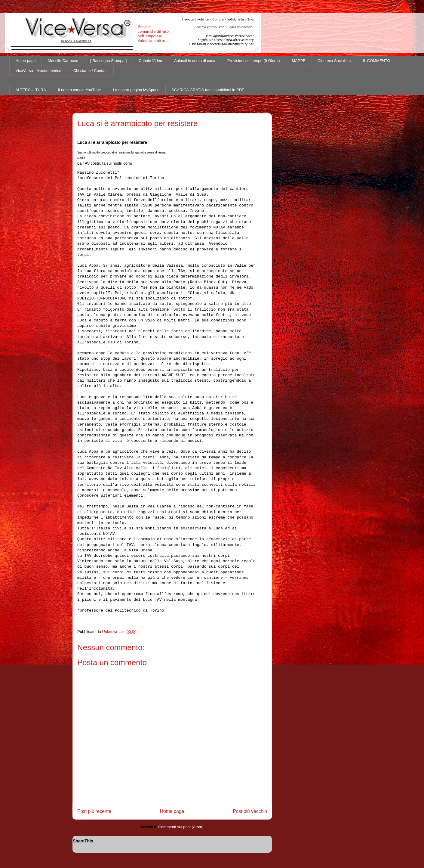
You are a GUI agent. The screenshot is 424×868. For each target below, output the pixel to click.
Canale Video (150, 61)
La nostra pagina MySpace (136, 90)
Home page (26, 61)
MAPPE (299, 61)
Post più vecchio (250, 811)
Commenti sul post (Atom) (181, 827)
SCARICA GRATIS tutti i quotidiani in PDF (208, 90)
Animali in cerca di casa (195, 61)
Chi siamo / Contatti (90, 71)
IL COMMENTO (377, 61)
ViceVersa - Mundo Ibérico (38, 71)
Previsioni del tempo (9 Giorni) (254, 61)
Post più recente (94, 811)
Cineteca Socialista (334, 61)
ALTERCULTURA (31, 90)
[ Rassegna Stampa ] (108, 61)
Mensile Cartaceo (63, 61)
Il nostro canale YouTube (80, 90)
